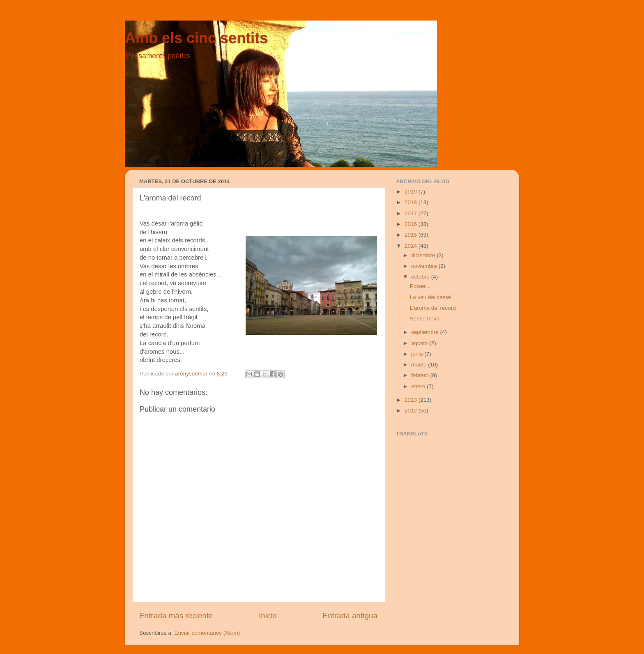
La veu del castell (431, 297)
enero (419, 386)
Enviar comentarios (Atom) (207, 633)
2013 (412, 400)
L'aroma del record (433, 308)
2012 (412, 411)
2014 (412, 246)
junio (418, 354)
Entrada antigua (350, 616)
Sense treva (425, 319)
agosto (420, 343)
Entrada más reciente (176, 616)
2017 (412, 213)
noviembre (425, 266)
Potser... (420, 286)
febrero (421, 375)
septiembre (426, 332)
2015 (412, 235)
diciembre (424, 255)
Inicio (268, 616)
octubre (421, 277)
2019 (412, 192)
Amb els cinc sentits (196, 38)
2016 (412, 224)
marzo (420, 365)
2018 (412, 202)
